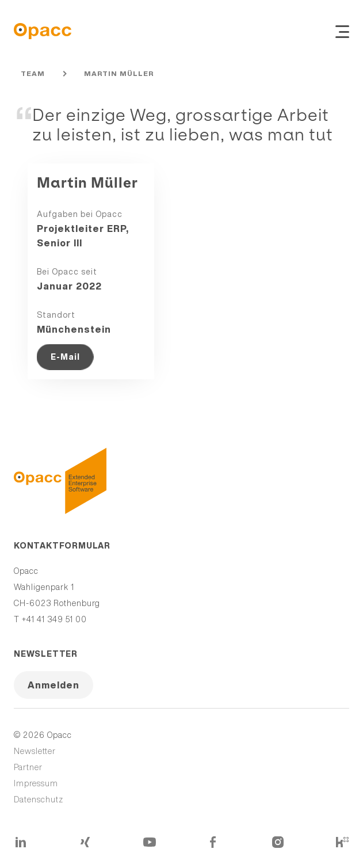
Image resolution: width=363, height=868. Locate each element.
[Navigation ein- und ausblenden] (342, 31)
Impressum (36, 783)
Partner (28, 767)
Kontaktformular (62, 546)
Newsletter (46, 654)
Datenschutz (39, 800)
